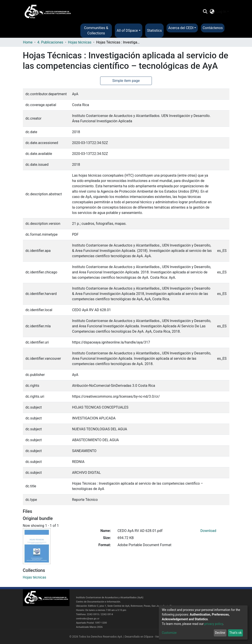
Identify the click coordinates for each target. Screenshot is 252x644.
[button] (212, 12)
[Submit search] (205, 12)
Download (208, 531)
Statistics (154, 31)
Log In (221, 12)
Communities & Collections (96, 31)
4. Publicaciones (50, 42)
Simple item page (126, 81)
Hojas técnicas (80, 42)
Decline (220, 633)
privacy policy (214, 624)
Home (28, 42)
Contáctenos (213, 28)
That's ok (235, 633)
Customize (169, 633)
